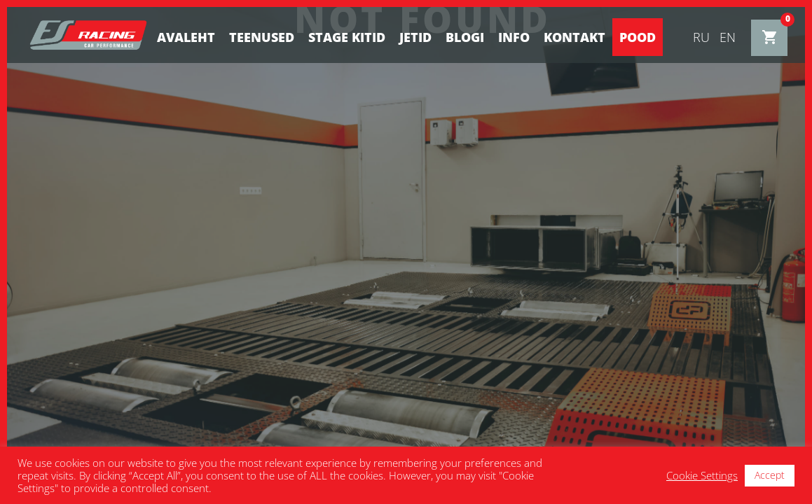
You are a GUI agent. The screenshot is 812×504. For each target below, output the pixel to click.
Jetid (415, 37)
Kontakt (574, 37)
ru (701, 37)
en (728, 37)
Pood (638, 37)
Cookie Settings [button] (702, 475)
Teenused (262, 37)
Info (514, 37)
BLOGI (465, 37)
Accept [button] (770, 475)
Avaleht (186, 37)
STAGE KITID (347, 37)
